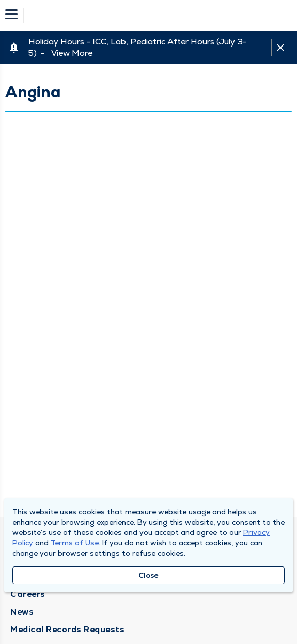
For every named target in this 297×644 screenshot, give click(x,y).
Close (148, 575)
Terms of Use (75, 543)
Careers (28, 594)
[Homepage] (155, 16)
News (22, 612)
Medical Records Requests (67, 629)
